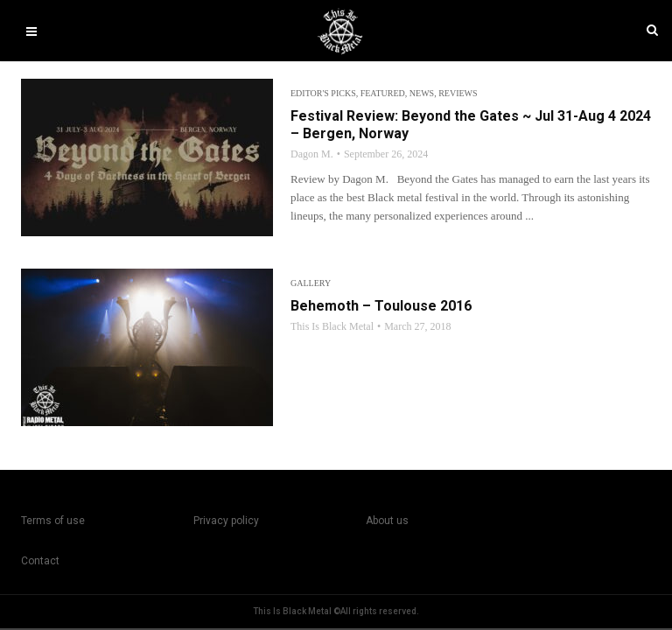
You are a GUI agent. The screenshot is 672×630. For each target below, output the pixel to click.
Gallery (311, 283)
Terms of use (53, 521)
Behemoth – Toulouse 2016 (381, 306)
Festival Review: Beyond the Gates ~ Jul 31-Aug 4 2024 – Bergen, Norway (471, 125)
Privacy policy (226, 521)
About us (387, 521)
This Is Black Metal (332, 326)
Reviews (458, 93)
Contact (40, 561)
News (422, 93)
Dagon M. (312, 154)
